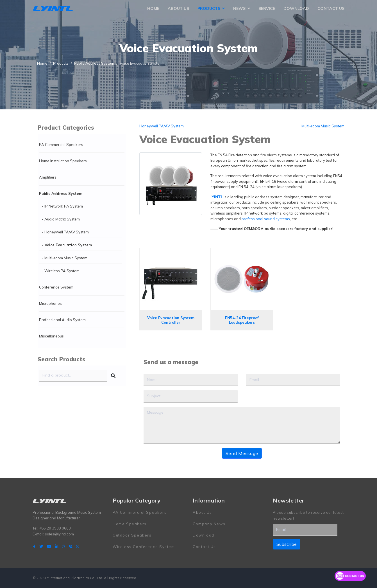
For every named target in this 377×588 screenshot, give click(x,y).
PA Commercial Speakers (61, 145)
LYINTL (217, 197)
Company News (209, 524)
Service (267, 8)
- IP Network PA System (62, 206)
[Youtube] (49, 546)
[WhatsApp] (78, 546)
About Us (178, 8)
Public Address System (61, 193)
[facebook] (34, 546)
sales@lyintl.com (59, 534)
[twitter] (41, 546)
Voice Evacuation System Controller (171, 320)
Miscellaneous (51, 336)
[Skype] (71, 546)
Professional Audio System (62, 320)
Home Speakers (130, 524)
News (239, 8)
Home (153, 8)
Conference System (56, 287)
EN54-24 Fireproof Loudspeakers (242, 320)
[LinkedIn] (57, 546)
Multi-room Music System (323, 126)
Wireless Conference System (144, 547)
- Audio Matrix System (61, 219)
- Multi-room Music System (65, 258)
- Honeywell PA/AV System (65, 232)
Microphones (50, 303)
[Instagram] (64, 546)
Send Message (242, 453)
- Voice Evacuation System (67, 245)
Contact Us (331, 8)
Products (209, 8)
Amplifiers (48, 177)
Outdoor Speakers (132, 535)
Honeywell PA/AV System (162, 126)
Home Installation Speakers (63, 161)
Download (296, 8)
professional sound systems (266, 219)
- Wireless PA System (61, 271)
